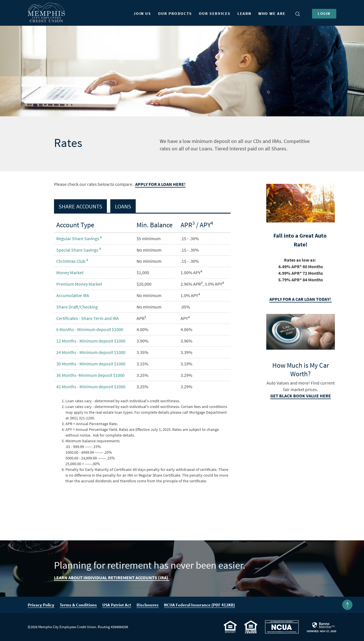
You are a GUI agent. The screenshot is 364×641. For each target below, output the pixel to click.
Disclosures (148, 605)
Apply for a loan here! (160, 184)
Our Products (175, 13)
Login (324, 14)
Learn (244, 13)
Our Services (215, 13)
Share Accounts (80, 206)
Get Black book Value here (301, 396)
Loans (123, 206)
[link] (321, 627)
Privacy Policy (41, 605)
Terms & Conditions (78, 605)
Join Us (142, 13)
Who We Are (272, 13)
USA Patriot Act (117, 605)
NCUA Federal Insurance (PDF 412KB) (199, 605)
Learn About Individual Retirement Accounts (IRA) (112, 578)
